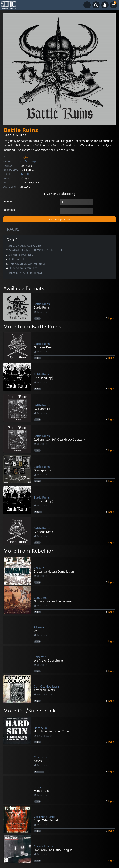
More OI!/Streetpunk (30, 711)
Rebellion (27, 174)
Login (24, 157)
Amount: (8, 201)
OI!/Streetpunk (31, 161)
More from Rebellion (29, 551)
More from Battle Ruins (32, 326)
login (111, 318)
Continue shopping (59, 194)
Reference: (10, 210)
